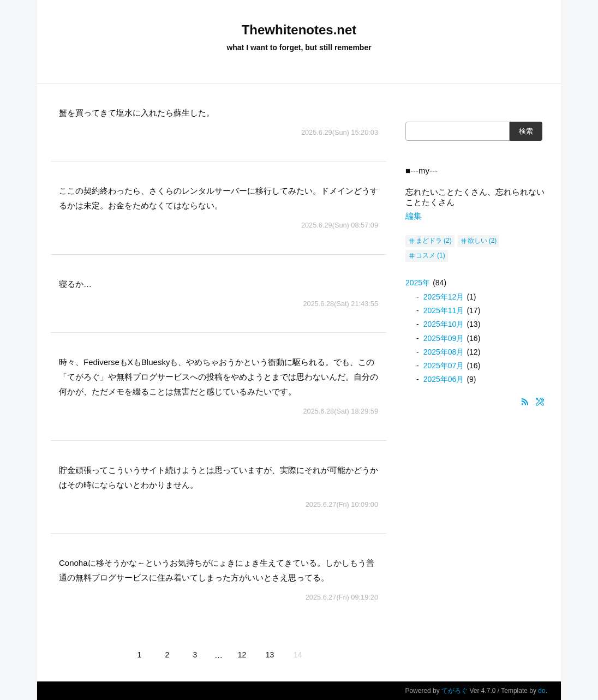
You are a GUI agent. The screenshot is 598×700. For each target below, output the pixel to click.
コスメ (426, 255)
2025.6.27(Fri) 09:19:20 (342, 597)
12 (242, 655)
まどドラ (429, 241)
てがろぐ (455, 691)
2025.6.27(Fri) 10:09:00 (342, 504)
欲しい (477, 241)
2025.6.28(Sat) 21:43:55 (340, 304)
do (542, 691)
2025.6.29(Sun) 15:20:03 (340, 132)
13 (270, 655)
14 (298, 655)
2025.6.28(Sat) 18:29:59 (340, 411)
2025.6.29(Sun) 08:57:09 (340, 225)
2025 (418, 283)
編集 (414, 216)
